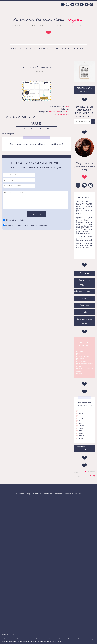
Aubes (81, 413)
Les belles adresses (84, 292)
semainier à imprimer (37, 67)
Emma (81, 418)
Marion (81, 431)
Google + (82, 4)
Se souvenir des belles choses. (48, 20)
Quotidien (30, 49)
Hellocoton (77, 4)
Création (43, 49)
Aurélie (81, 416)
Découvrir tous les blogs (84, 448)
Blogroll (37, 494)
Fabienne (82, 426)
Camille (81, 433)
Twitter (72, 4)
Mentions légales (73, 494)
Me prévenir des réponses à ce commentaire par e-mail (26, 225)
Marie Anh (82, 436)
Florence (81, 359)
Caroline (81, 421)
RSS (87, 4)
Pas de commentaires (61, 115)
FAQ (84, 312)
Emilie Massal (83, 361)
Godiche (81, 351)
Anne (80, 373)
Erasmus (84, 298)
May (92, 475)
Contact (67, 49)
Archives (84, 305)
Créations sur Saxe (84, 321)
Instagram (68, 4)
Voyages (55, 49)
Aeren (81, 411)
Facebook (63, 4)
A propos (16, 49)
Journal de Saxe (84, 356)
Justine (81, 428)
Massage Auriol (83, 354)
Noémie (81, 438)
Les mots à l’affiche (84, 282)
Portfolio (80, 49)
